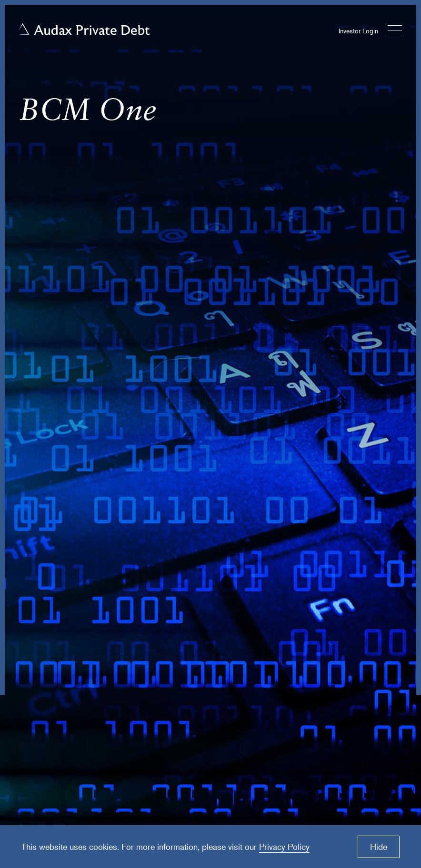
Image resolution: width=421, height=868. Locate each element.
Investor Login (358, 31)
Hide (379, 847)
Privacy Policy (284, 847)
